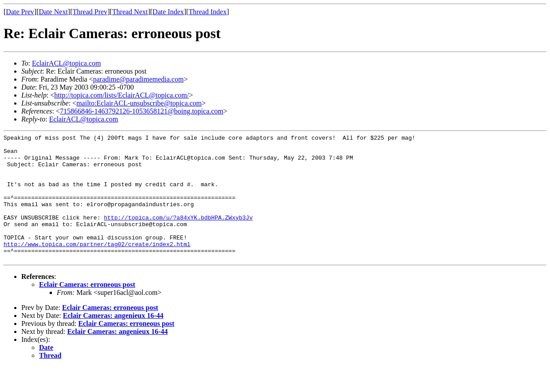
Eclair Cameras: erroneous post (87, 310)
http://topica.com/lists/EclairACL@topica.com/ (122, 95)
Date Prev (20, 12)
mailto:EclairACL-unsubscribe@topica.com (139, 103)
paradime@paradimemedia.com (138, 79)
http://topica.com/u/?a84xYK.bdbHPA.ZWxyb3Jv (178, 235)
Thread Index (208, 12)
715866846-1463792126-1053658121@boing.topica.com (141, 111)
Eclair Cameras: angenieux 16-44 (113, 341)
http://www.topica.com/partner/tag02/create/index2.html (97, 267)
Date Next (53, 12)
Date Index (168, 12)
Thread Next (130, 12)
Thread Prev (90, 12)
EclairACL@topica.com (67, 63)
